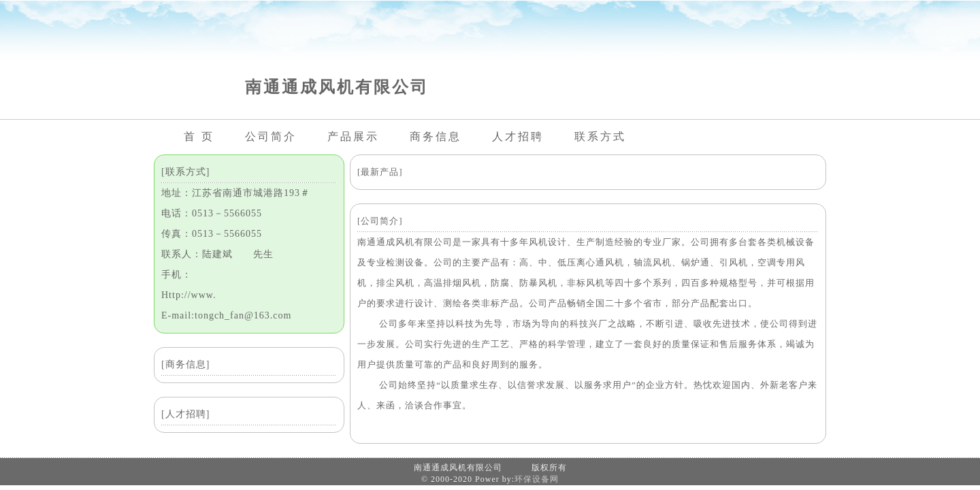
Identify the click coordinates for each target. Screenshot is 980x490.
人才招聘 (518, 136)
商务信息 (436, 136)
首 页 (199, 136)
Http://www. (189, 295)
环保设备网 (537, 479)
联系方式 (600, 136)
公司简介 (271, 136)
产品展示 (353, 136)
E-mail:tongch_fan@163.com (226, 315)
